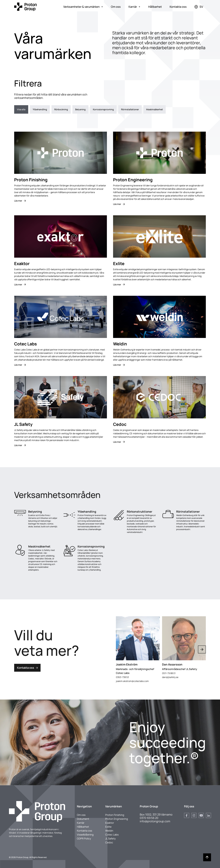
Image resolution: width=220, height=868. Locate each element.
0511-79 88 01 (169, 673)
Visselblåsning (85, 835)
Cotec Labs (112, 835)
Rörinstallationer (130, 109)
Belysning (80, 109)
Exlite (108, 827)
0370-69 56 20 (149, 818)
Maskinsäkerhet (155, 109)
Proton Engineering (117, 819)
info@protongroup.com (155, 821)
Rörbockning (61, 109)
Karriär (134, 7)
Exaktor (110, 823)
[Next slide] (202, 649)
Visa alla (21, 109)
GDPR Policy (84, 838)
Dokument (83, 819)
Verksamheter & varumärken (83, 7)
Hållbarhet (155, 7)
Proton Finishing (115, 815)
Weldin (109, 831)
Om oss (116, 7)
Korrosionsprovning (103, 109)
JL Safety (110, 838)
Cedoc (109, 842)
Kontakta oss (178, 7)
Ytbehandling (40, 109)
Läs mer (20, 201)
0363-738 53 (122, 677)
